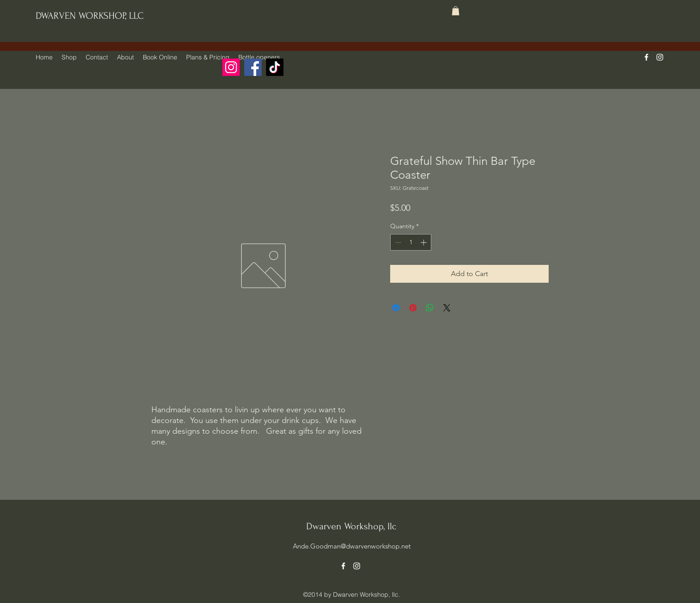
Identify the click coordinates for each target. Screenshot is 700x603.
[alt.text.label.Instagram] (660, 57)
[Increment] (424, 242)
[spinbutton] (411, 242)
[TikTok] (275, 67)
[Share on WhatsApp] (430, 308)
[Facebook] (253, 67)
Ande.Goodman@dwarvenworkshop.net (352, 546)
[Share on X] (447, 308)
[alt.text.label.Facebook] (646, 57)
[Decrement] (397, 242)
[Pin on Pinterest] (413, 308)
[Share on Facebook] (396, 308)
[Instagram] (231, 67)
